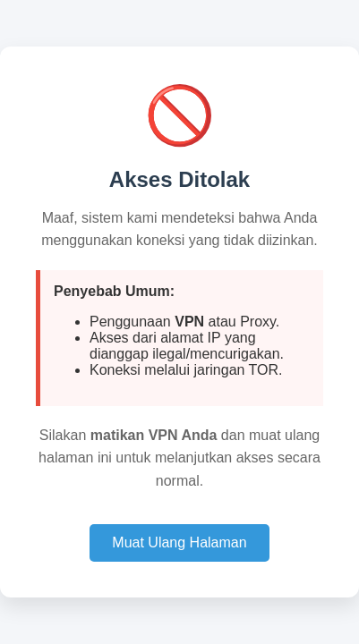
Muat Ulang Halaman (179, 542)
